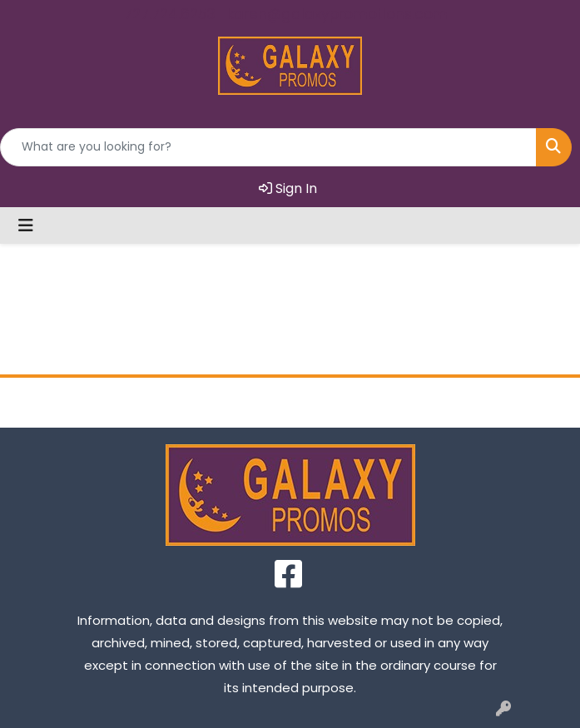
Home (73, 402)
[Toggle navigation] (26, 225)
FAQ (507, 402)
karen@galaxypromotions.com (337, 14)
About (217, 402)
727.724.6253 (170, 14)
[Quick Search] (268, 147)
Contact (363, 402)
